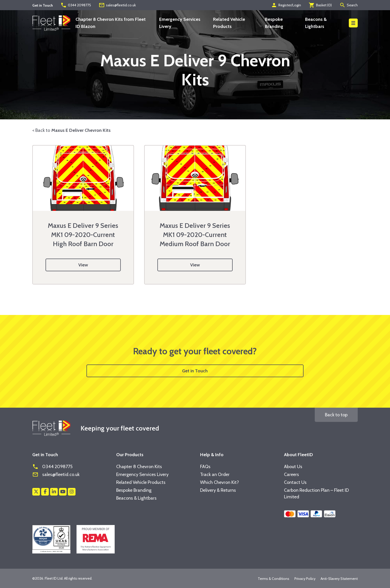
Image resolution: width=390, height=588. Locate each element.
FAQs (205, 467)
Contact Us (295, 482)
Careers (291, 474)
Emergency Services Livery (142, 474)
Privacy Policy (305, 579)
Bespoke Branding (134, 490)
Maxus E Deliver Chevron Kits (81, 130)
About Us (293, 467)
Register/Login (286, 5)
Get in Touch (195, 371)
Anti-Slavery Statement (339, 579)
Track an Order (215, 474)
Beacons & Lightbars (136, 498)
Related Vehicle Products (141, 482)
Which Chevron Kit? (220, 482)
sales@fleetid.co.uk (117, 5)
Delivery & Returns (218, 490)
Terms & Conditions (274, 579)
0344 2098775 (76, 5)
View (83, 265)
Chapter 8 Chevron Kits (139, 467)
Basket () (320, 5)
